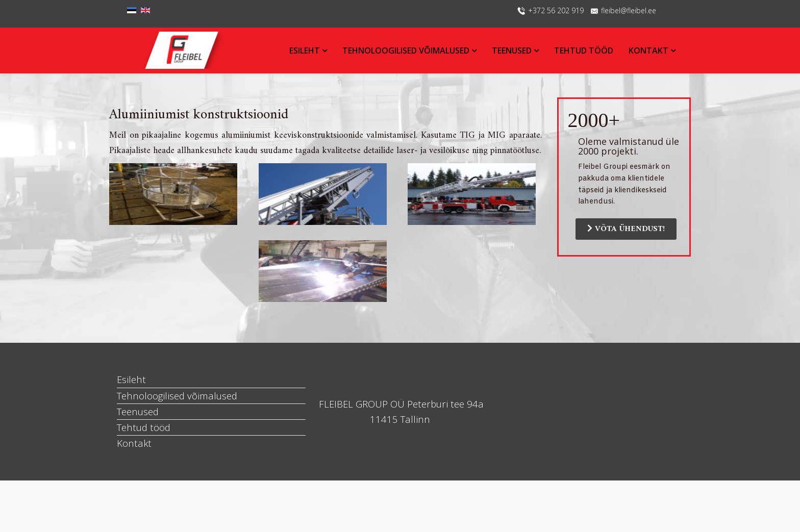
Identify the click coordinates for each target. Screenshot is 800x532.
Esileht (305, 50)
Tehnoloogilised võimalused (406, 50)
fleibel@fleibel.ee (629, 10)
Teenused (512, 50)
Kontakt (649, 50)
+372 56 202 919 (556, 10)
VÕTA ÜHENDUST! (626, 229)
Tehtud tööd (584, 50)
